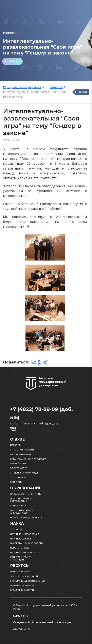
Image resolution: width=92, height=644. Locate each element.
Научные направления (25, 534)
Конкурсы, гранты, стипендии (22, 558)
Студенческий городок (24, 473)
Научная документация (25, 552)
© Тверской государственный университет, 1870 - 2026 (45, 607)
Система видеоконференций (28, 581)
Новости (12, 61)
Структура (16, 529)
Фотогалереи (18, 477)
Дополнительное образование (21, 500)
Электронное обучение (25, 576)
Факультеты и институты (26, 494)
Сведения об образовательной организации (42, 622)
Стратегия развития (23, 450)
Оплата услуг (19, 468)
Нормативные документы (26, 518)
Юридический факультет (22, 87)
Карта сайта (21, 616)
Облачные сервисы (22, 585)
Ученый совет (19, 463)
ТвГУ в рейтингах (21, 454)
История (15, 445)
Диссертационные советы (27, 543)
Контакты (16, 482)
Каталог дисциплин (23, 590)
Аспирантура (18, 506)
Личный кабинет (21, 572)
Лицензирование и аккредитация (22, 512)
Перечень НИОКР (20, 548)
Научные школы (20, 539)
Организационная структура (28, 459)
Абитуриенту (22, 629)
